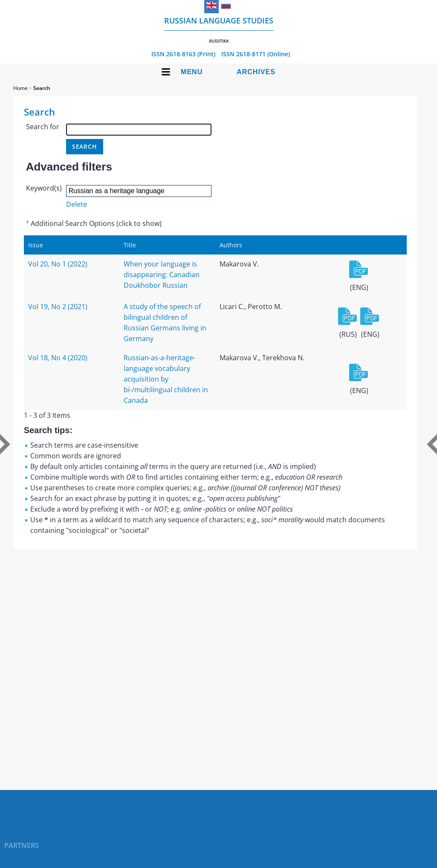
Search (42, 88)
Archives (256, 72)
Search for (43, 127)
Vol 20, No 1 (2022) (58, 264)
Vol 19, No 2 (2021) (58, 307)
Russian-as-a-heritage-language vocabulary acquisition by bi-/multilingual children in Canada (166, 379)
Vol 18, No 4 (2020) (58, 358)
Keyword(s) (44, 188)
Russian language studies (219, 30)
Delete (77, 204)
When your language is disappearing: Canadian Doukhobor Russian (162, 275)
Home (20, 88)
